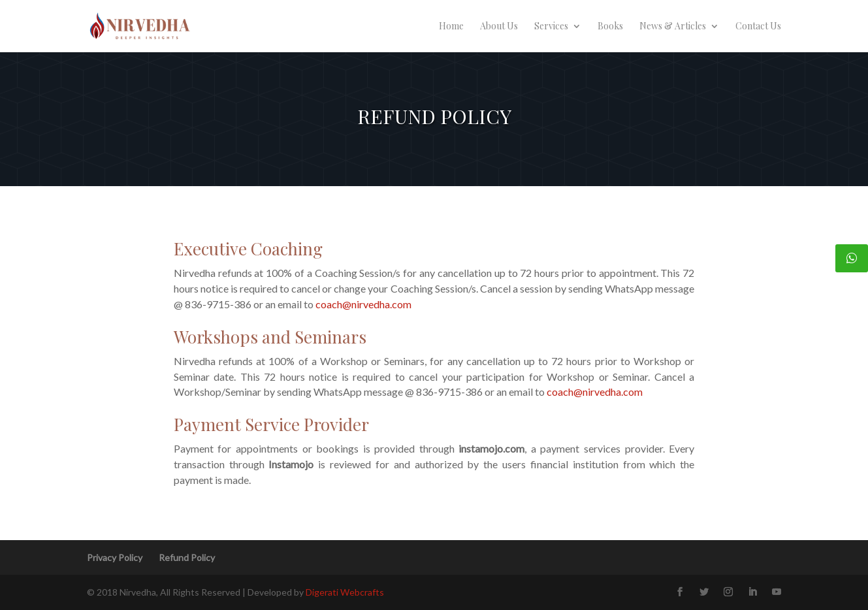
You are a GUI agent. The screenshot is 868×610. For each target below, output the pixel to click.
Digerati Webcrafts (345, 592)
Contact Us (758, 27)
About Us (499, 27)
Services (551, 27)
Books (610, 27)
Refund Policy (187, 557)
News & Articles (673, 27)
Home (451, 27)
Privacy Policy (115, 557)
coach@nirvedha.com (363, 304)
